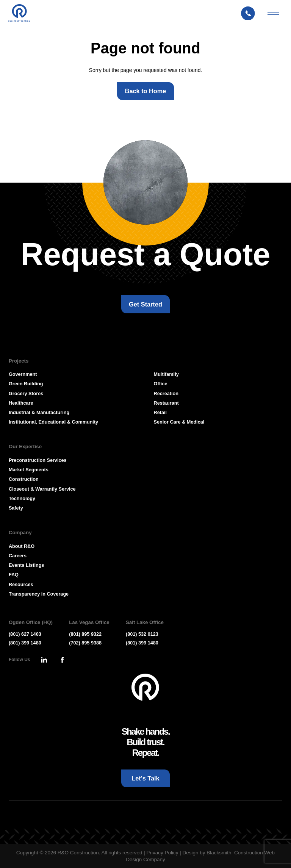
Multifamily (166, 374)
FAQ (14, 575)
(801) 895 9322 (85, 634)
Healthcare (21, 403)
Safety (16, 508)
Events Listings (27, 565)
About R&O (22, 546)
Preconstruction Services (38, 460)
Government (23, 374)
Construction (24, 479)
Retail (160, 413)
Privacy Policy (162, 853)
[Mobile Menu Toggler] (273, 14)
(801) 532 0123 (142, 634)
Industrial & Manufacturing (39, 413)
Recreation (166, 394)
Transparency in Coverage (39, 594)
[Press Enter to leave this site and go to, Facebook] (62, 660)
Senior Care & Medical (179, 422)
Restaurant (166, 403)
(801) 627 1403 (25, 634)
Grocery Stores (26, 394)
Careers (18, 556)
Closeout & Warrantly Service (42, 489)
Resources (21, 585)
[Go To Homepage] (145, 687)
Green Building (26, 384)
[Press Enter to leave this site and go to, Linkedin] (44, 660)
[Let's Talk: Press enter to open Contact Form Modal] (251, 13)
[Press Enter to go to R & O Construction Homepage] (19, 14)
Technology (22, 499)
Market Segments (29, 470)
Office (161, 384)
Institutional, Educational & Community (53, 422)
